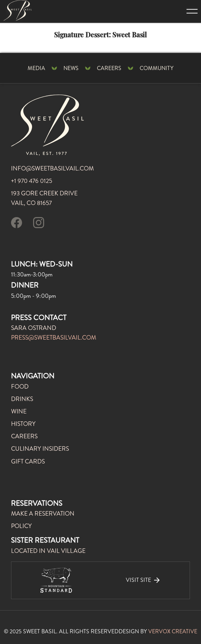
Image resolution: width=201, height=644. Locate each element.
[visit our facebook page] (17, 224)
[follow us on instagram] (39, 224)
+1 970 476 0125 (32, 181)
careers (24, 436)
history (23, 424)
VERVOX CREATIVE (173, 631)
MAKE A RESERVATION (43, 514)
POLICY (21, 526)
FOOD (20, 387)
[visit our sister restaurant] (100, 580)
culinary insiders (40, 449)
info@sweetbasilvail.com (52, 169)
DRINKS (22, 399)
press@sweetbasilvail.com (54, 338)
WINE (19, 412)
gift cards (28, 462)
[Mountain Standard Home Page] (18, 10)
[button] (187, 11)
